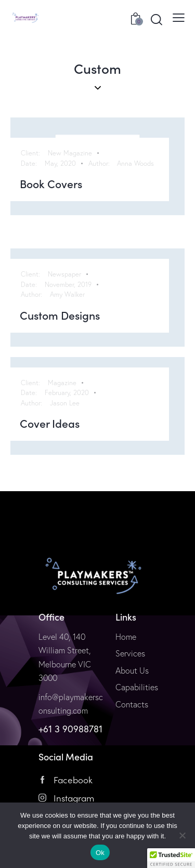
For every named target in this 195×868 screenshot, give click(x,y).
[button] (171, 858)
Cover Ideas (50, 424)
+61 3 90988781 (70, 729)
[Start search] (157, 19)
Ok (100, 853)
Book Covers (51, 184)
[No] (182, 835)
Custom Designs (60, 315)
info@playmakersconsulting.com (71, 704)
